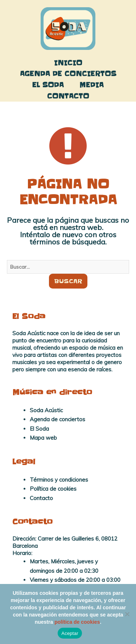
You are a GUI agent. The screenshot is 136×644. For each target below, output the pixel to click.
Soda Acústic (46, 410)
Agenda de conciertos (68, 74)
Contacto (68, 96)
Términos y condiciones (59, 480)
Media (92, 85)
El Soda (48, 85)
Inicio (68, 63)
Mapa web (43, 438)
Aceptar (70, 633)
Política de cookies (53, 489)
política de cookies (77, 622)
